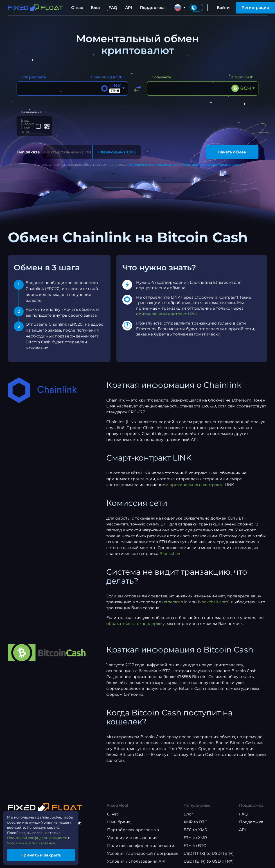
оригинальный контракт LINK (167, 309)
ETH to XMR (195, 832)
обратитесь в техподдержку (136, 618)
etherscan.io (176, 597)
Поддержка (152, 8)
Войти (223, 8)
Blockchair (170, 548)
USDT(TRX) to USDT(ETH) (209, 848)
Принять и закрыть (47, 854)
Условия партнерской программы (143, 848)
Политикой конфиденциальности (211, 159)
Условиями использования (153, 159)
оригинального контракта (197, 479)
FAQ (113, 8)
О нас (77, 8)
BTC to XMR (195, 824)
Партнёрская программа (133, 824)
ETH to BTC (195, 840)
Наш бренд (119, 817)
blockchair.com (213, 597)
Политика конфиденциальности (141, 840)
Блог (96, 8)
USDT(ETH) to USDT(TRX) (209, 856)
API (129, 8)
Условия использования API (136, 856)
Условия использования (132, 832)
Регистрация (255, 8)
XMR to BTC (195, 817)
